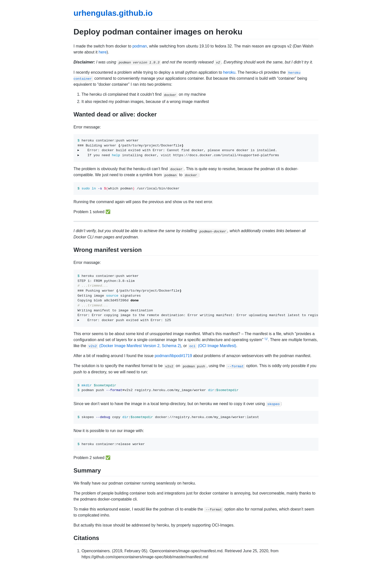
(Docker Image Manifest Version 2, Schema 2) (134, 346)
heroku (229, 72)
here (103, 52)
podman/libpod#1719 (173, 356)
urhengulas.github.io (113, 13)
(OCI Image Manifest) (212, 346)
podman (140, 46)
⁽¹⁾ (266, 340)
